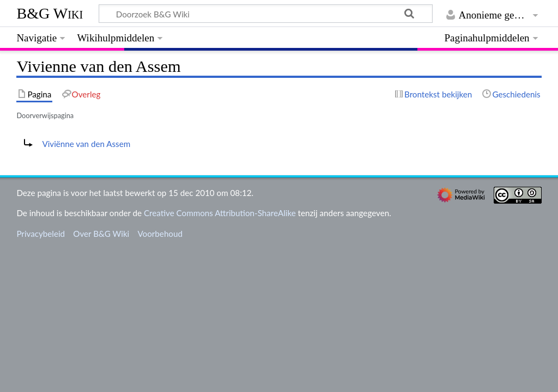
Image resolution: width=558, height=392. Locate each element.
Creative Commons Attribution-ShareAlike (220, 213)
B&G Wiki (50, 13)
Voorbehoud (160, 234)
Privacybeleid (41, 234)
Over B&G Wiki (101, 234)
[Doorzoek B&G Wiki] (265, 14)
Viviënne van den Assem (86, 144)
